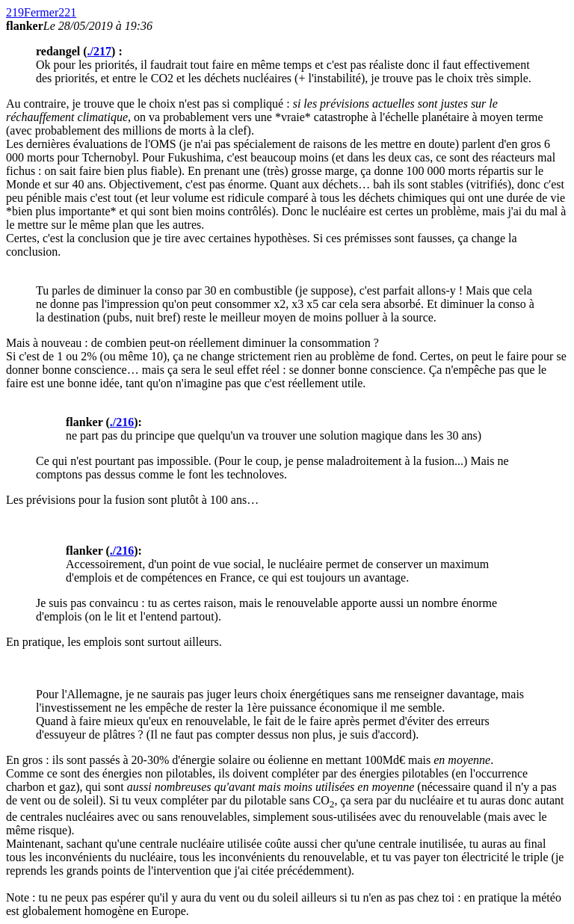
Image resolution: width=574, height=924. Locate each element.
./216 (122, 422)
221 (67, 12)
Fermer (41, 12)
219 (15, 12)
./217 (99, 51)
